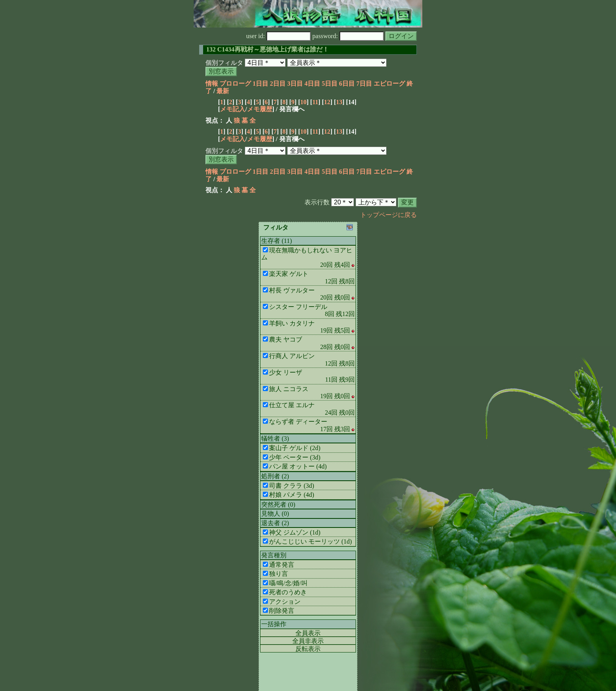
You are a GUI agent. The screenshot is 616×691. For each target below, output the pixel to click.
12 (327, 102)
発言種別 (274, 555)
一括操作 (274, 624)
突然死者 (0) (278, 504)
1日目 (260, 84)
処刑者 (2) (275, 476)
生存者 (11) (277, 241)
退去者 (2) (275, 523)
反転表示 (308, 649)
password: (348, 36)
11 (315, 102)
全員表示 (308, 633)
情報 (212, 84)
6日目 (347, 84)
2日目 (278, 84)
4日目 (312, 84)
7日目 (364, 84)
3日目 (295, 84)
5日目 (330, 84)
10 (303, 102)
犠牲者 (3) (275, 438)
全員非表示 (308, 641)
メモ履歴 (260, 109)
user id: (279, 36)
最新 (223, 91)
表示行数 (317, 202)
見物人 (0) (275, 514)
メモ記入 (233, 109)
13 (339, 102)
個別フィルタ (224, 63)
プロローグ (235, 84)
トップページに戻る (389, 215)
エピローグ (389, 84)
